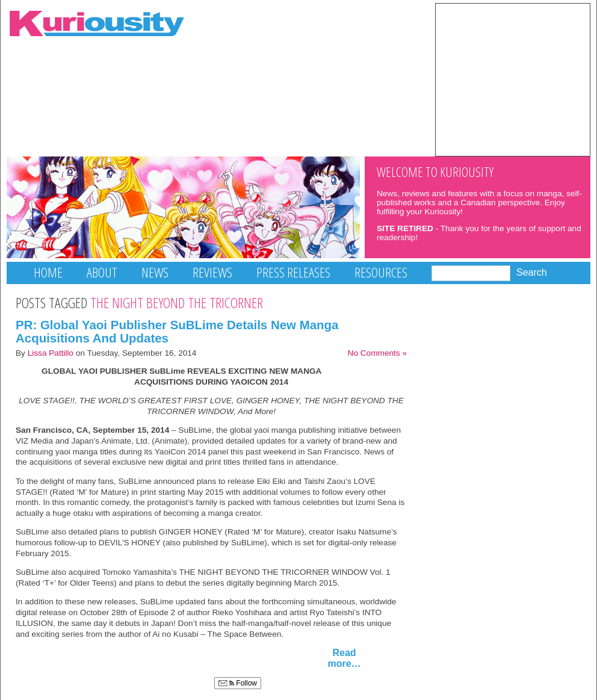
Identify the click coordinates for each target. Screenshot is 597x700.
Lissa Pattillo (51, 353)
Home (48, 272)
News (155, 272)
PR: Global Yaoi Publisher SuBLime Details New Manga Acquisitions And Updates (177, 332)
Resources (381, 272)
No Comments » (377, 353)
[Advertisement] (513, 79)
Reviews (212, 272)
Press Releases (293, 272)
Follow (238, 683)
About (102, 272)
